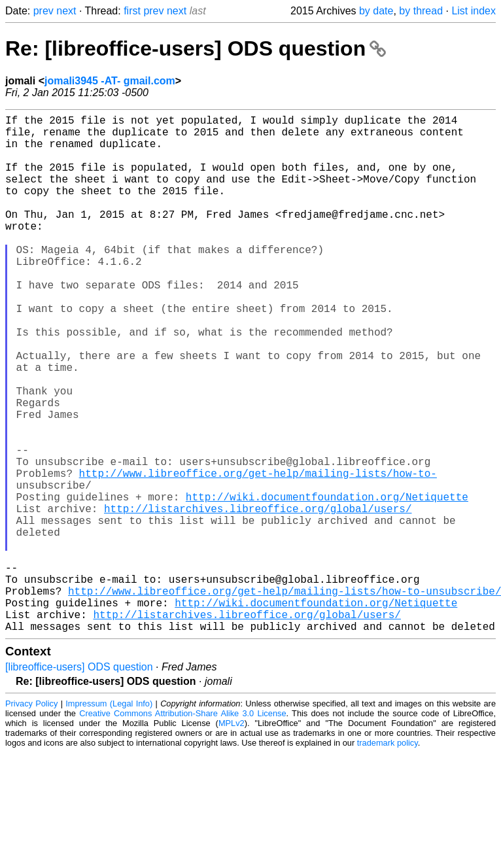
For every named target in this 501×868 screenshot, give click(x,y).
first (132, 11)
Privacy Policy (31, 819)
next (66, 11)
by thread (421, 11)
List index (474, 11)
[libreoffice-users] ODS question (79, 782)
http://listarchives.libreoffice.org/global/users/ (258, 597)
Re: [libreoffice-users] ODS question (196, 48)
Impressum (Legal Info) (109, 819)
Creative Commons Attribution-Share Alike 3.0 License (182, 828)
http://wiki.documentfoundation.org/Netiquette (327, 583)
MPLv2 (232, 838)
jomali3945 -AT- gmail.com (110, 81)
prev (43, 11)
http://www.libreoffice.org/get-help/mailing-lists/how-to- (258, 554)
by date (376, 11)
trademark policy (388, 858)
